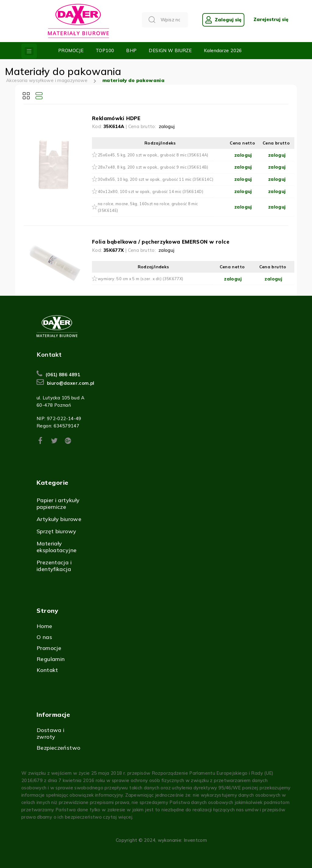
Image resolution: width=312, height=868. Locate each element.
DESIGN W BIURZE (170, 50)
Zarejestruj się (271, 20)
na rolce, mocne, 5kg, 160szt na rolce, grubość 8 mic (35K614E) (148, 207)
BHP (131, 50)
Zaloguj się (223, 20)
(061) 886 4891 (63, 375)
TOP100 (105, 50)
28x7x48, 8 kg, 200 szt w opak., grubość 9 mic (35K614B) (153, 167)
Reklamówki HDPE (116, 118)
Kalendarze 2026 (223, 50)
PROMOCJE (71, 50)
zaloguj (167, 126)
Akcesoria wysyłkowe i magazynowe (47, 80)
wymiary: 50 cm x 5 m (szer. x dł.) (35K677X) (141, 279)
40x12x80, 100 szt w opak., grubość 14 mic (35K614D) (151, 191)
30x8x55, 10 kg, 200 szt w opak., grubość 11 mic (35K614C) (156, 179)
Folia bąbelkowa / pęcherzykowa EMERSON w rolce (161, 242)
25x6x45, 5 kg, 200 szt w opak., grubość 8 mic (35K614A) (153, 155)
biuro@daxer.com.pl (71, 383)
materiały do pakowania (133, 80)
